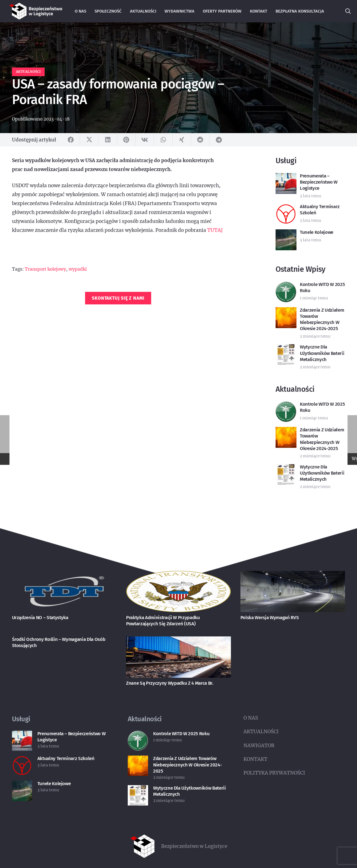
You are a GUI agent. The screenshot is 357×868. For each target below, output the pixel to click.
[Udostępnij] (71, 140)
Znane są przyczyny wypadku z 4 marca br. (170, 683)
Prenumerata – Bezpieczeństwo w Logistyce (319, 182)
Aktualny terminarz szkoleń (66, 758)
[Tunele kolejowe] (22, 785)
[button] (348, 11)
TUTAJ (215, 230)
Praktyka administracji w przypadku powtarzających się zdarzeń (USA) (163, 621)
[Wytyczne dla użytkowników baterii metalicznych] (138, 790)
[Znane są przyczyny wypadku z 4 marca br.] (178, 641)
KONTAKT (255, 759)
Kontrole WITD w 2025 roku (181, 734)
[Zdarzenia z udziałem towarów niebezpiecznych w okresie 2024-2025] (138, 760)
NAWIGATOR (259, 746)
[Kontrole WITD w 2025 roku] (138, 735)
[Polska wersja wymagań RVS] (293, 575)
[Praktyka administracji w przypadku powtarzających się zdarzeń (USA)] (178, 575)
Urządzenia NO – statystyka (40, 618)
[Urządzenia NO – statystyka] (64, 575)
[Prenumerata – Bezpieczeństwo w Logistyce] (22, 735)
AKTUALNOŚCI (261, 732)
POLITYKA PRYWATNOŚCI (274, 773)
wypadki (78, 269)
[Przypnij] (126, 140)
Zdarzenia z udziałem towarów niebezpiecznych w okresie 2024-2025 (322, 319)
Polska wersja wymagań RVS (270, 618)
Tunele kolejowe (317, 232)
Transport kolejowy (45, 269)
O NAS (251, 718)
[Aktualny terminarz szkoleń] (22, 760)
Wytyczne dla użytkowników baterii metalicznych (322, 353)
